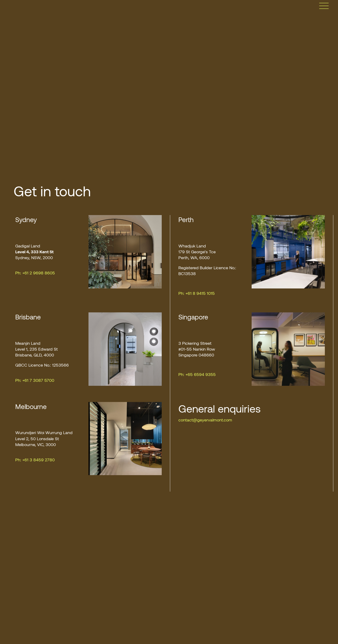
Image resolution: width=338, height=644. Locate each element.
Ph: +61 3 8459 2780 (35, 460)
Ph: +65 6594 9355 (197, 374)
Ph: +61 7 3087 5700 (35, 380)
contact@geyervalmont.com (205, 420)
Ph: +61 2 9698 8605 (35, 273)
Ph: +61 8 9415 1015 (197, 293)
